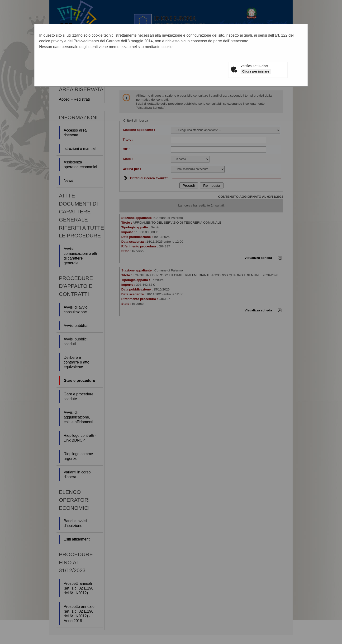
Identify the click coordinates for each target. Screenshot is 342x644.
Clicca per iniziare (256, 71)
